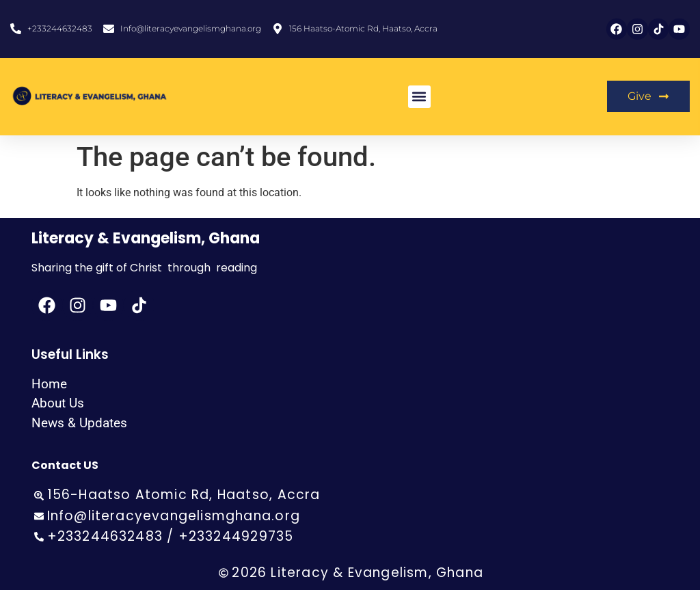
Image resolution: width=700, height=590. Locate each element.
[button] (419, 97)
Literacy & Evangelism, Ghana (146, 238)
